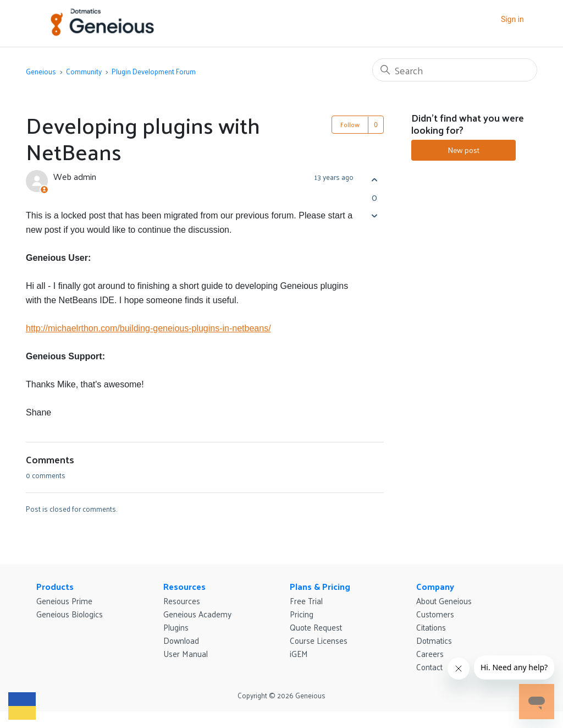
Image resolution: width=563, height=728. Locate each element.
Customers (435, 614)
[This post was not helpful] (374, 215)
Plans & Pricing (320, 586)
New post (463, 150)
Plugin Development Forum (154, 71)
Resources (184, 586)
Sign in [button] (512, 19)
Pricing (302, 614)
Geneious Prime (64, 601)
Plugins (176, 627)
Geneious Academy (197, 614)
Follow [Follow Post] (350, 124)
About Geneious (444, 601)
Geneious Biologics (70, 614)
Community (84, 71)
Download (181, 640)
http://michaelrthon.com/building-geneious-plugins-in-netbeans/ (148, 328)
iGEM (299, 653)
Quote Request (316, 627)
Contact (429, 667)
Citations (431, 627)
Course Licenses (319, 640)
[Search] (455, 70)
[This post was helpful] (374, 180)
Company (435, 586)
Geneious (41, 71)
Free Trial (306, 601)
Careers (430, 653)
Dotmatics (434, 640)
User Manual (186, 653)
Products (55, 586)
